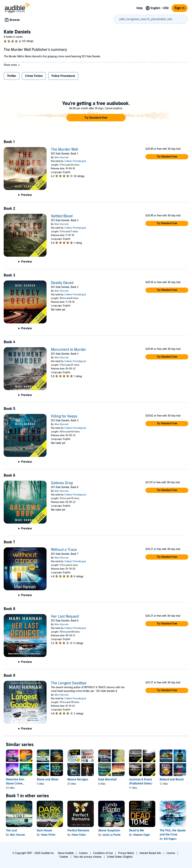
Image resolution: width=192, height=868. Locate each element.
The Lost (11, 830)
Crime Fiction (34, 76)
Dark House (44, 830)
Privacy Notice (126, 853)
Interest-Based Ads (150, 853)
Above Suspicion (109, 830)
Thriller (12, 76)
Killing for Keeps (64, 416)
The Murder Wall (65, 150)
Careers (83, 853)
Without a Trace (64, 550)
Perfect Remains (78, 830)
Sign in (180, 8)
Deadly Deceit (62, 283)
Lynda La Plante (111, 835)
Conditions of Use (103, 853)
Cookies (64, 857)
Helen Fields (79, 835)
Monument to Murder (69, 350)
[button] (12, 65)
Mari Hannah (62, 157)
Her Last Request (65, 616)
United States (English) (120, 857)
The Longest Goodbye (69, 683)
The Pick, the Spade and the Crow (173, 833)
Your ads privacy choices (88, 857)
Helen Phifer (48, 835)
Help (139, 8)
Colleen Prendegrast (75, 361)
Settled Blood (62, 216)
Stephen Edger (142, 835)
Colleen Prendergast (75, 161)
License (171, 853)
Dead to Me (137, 830)
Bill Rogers (170, 839)
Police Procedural (63, 76)
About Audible (66, 853)
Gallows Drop (62, 483)
